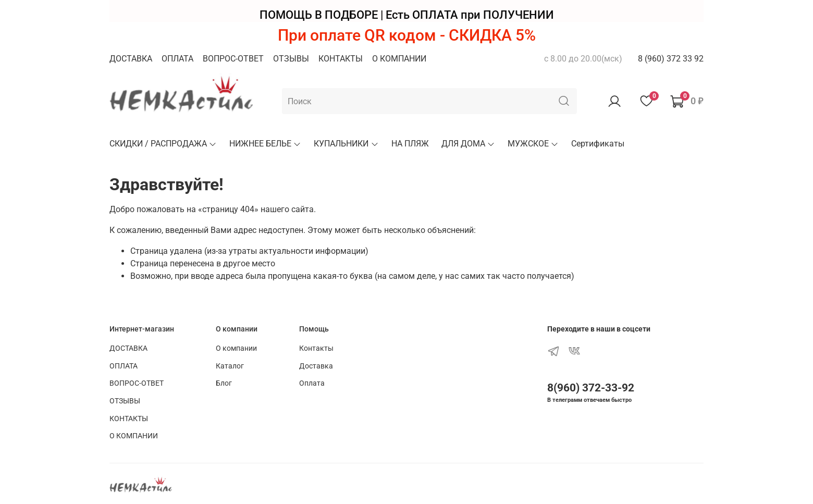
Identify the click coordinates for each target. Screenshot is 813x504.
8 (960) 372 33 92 (671, 59)
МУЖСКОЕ (533, 144)
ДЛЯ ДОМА (468, 144)
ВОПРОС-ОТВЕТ (233, 59)
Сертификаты (598, 144)
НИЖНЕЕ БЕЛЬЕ (265, 144)
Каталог (230, 366)
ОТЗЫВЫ (291, 59)
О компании (236, 348)
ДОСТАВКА (131, 59)
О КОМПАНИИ (399, 59)
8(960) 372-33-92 (591, 388)
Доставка (316, 366)
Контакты (316, 348)
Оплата (312, 383)
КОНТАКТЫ (341, 59)
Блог (224, 383)
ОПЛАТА (177, 59)
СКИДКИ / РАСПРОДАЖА (163, 144)
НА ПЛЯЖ (410, 144)
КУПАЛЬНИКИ (346, 144)
